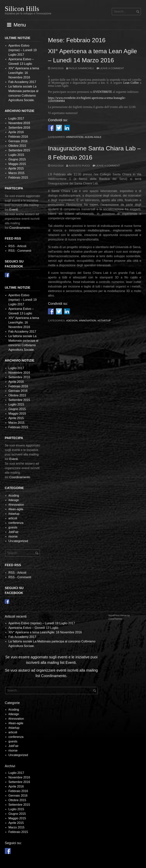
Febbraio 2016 (18, 137)
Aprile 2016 (16, 132)
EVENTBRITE (103, 92)
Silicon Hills (22, 9)
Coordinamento (20, 228)
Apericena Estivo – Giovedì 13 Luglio (33, 628)
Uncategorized (18, 541)
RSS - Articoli (17, 246)
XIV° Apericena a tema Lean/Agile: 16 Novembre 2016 (24, 73)
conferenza (16, 523)
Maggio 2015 (17, 164)
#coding (14, 496)
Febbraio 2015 (18, 178)
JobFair (13, 532)
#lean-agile (93, 137)
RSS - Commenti (20, 251)
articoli (13, 518)
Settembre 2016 (19, 128)
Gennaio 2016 (18, 141)
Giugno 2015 (17, 159)
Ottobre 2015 (17, 146)
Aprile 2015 (16, 168)
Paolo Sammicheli (81, 68)
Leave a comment (112, 68)
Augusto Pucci (79, 166)
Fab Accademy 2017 (22, 82)
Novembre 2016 (19, 123)
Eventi (13, 210)
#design (72, 321)
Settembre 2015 (19, 150)
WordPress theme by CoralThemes (119, 617)
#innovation (75, 137)
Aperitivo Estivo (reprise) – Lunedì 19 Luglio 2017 (23, 50)
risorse (13, 536)
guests (13, 527)
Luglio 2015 (16, 155)
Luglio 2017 (16, 118)
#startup (104, 321)
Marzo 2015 (16, 173)
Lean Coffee (131, 83)
